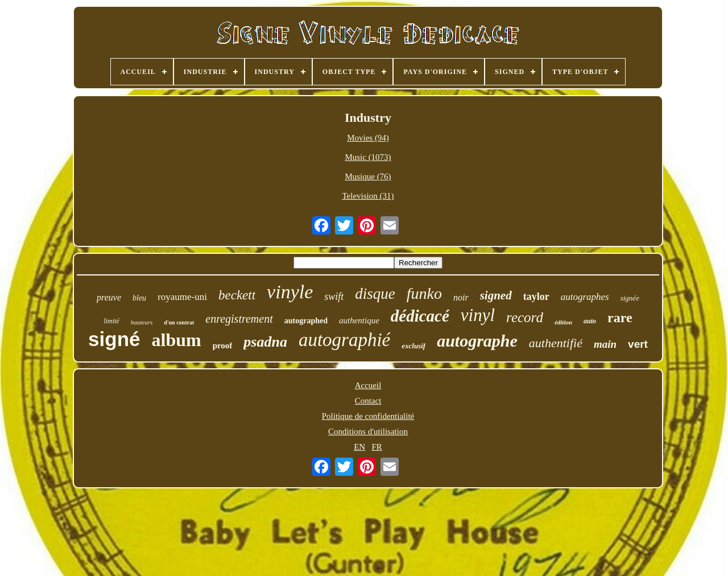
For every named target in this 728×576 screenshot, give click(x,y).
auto (590, 321)
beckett (237, 295)
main (605, 344)
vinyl (478, 315)
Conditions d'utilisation (368, 431)
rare (620, 318)
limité (111, 321)
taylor (536, 297)
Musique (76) (368, 176)
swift (334, 297)
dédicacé (420, 316)
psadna (265, 342)
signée (630, 298)
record (525, 317)
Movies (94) (368, 138)
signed (496, 295)
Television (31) (368, 196)
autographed (306, 321)
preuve (109, 297)
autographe (477, 341)
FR (377, 447)
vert (638, 344)
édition (563, 322)
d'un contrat (179, 322)
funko (424, 293)
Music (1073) (368, 157)
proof (223, 345)
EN (359, 447)
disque (375, 294)
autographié (344, 340)
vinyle (290, 292)
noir (461, 297)
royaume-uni (182, 297)
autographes (585, 297)
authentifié (556, 343)
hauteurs (142, 322)
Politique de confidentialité (368, 416)
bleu (139, 298)
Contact (368, 401)
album (176, 340)
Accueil (368, 385)
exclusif (413, 346)
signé (114, 339)
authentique (359, 320)
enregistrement (239, 319)
